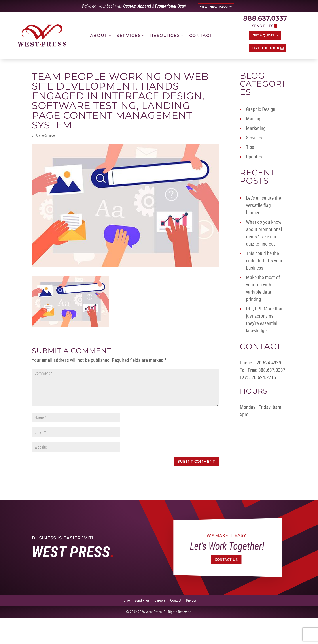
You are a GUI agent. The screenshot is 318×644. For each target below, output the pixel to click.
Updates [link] (254, 157)
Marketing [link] (256, 128)
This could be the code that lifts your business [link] (264, 261)
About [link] (99, 36)
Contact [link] (201, 36)
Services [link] (129, 36)
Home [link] (126, 600)
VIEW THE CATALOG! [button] (214, 7)
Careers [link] (160, 600)
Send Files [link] (142, 600)
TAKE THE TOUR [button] (265, 48)
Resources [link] (165, 36)
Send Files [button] (263, 26)
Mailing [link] (253, 119)
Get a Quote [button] (263, 35)
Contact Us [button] (226, 560)
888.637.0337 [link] (265, 18)
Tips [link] (250, 147)
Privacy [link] (191, 600)
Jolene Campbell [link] (46, 135)
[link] (42, 35)
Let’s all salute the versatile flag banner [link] (263, 205)
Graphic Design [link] (261, 109)
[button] (196, 461)
